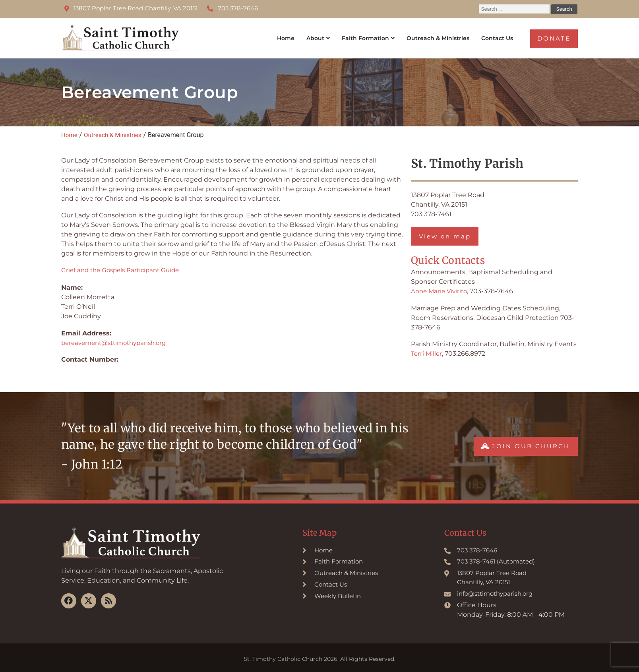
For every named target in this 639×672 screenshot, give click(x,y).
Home (263, 36)
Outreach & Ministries (430, 36)
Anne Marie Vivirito (441, 287)
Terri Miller (427, 349)
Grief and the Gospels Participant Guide (124, 265)
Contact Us (495, 36)
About (295, 36)
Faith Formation (350, 36)
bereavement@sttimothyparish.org (118, 338)
